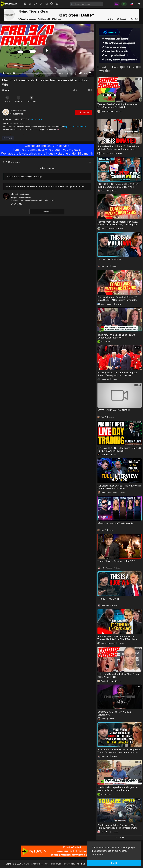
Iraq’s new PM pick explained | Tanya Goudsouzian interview (116, 336)
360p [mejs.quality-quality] (85, 73)
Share (7, 99)
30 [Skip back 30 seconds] (71, 73)
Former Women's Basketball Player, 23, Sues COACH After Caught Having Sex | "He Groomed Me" (118, 225)
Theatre (115, 67)
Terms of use (55, 864)
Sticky (102, 71)
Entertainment (35, 119)
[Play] (4, 73)
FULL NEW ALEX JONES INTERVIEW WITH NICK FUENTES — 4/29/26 (119, 487)
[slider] (35, 73)
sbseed (15, 194)
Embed (19, 99)
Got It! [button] (114, 863)
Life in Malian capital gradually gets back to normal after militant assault (119, 789)
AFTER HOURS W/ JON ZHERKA (114, 410)
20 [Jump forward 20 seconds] (76, 73)
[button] (132, 4)
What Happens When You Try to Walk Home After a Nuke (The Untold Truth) (117, 826)
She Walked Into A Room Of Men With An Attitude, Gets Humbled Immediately (119, 148)
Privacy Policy (69, 864)
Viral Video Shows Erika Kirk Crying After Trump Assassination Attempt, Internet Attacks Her (119, 752)
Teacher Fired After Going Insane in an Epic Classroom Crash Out (118, 106)
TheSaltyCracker (18, 111)
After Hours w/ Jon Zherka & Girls (115, 523)
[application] (47, 50)
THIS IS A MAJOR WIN (109, 259)
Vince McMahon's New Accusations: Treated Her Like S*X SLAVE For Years (117, 638)
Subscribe (83, 112)
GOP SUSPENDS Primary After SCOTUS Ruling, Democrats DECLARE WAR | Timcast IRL (118, 187)
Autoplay (131, 67)
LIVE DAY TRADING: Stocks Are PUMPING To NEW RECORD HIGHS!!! (119, 449)
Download (31, 99)
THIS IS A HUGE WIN (108, 599)
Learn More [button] (98, 855)
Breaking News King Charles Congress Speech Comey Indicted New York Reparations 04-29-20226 (117, 375)
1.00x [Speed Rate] (67, 73)
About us (81, 864)
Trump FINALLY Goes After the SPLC (116, 561)
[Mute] (81, 73)
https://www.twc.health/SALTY (76, 127)
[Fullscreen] (90, 73)
